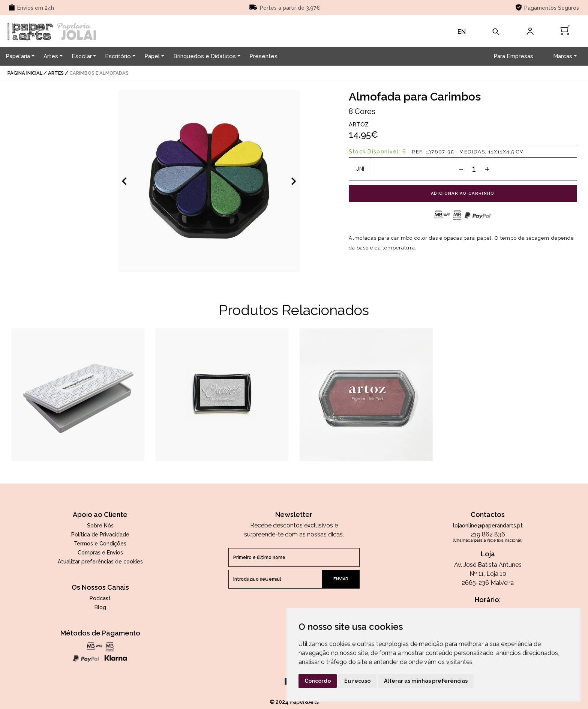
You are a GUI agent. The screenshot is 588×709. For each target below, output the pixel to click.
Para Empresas (513, 56)
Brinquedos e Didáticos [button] (205, 56)
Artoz (359, 125)
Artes (56, 73)
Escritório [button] (118, 56)
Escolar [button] (82, 56)
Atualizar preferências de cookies (100, 562)
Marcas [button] (563, 56)
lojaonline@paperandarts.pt (488, 526)
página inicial (25, 73)
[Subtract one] (461, 169)
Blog (100, 607)
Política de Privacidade (100, 535)
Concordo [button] (318, 681)
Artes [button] (51, 56)
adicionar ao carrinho (463, 193)
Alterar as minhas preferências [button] (426, 681)
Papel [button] (152, 56)
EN (462, 32)
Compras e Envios (100, 553)
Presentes (263, 56)
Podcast (100, 598)
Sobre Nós (100, 526)
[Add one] (487, 169)
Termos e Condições (100, 544)
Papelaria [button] (18, 56)
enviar (341, 579)
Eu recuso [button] (357, 681)
